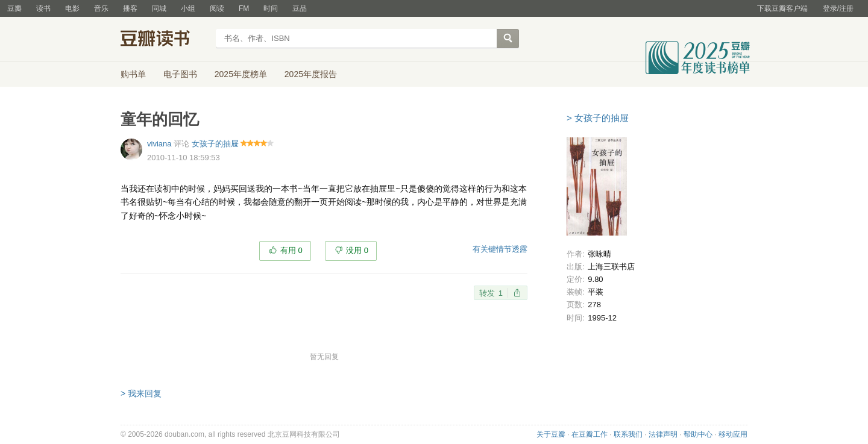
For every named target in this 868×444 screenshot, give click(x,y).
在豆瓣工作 (590, 434)
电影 (72, 8)
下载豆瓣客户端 (782, 8)
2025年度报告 (311, 74)
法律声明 (663, 434)
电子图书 (180, 74)
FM (244, 8)
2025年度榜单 (241, 74)
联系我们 (628, 434)
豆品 (300, 8)
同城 (159, 8)
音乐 (101, 8)
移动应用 (733, 434)
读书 (43, 8)
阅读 (217, 8)
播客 (130, 8)
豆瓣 (14, 8)
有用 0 (291, 250)
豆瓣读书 (164, 40)
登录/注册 (838, 8)
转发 (491, 293)
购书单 (133, 74)
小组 (188, 8)
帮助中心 (698, 434)
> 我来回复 (141, 393)
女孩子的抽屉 (215, 144)
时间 (271, 8)
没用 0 (357, 250)
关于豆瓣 (551, 434)
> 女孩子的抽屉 (598, 118)
